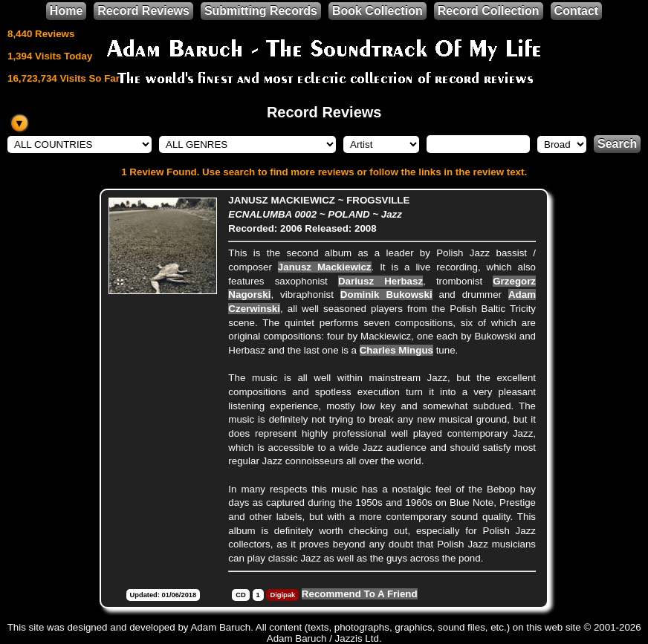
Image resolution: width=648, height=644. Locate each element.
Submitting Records (261, 11)
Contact (577, 11)
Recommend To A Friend (360, 594)
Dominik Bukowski (386, 295)
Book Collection (378, 11)
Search (617, 144)
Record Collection (489, 11)
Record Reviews (143, 11)
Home (66, 11)
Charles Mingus (396, 350)
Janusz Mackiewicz (325, 267)
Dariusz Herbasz (380, 281)
